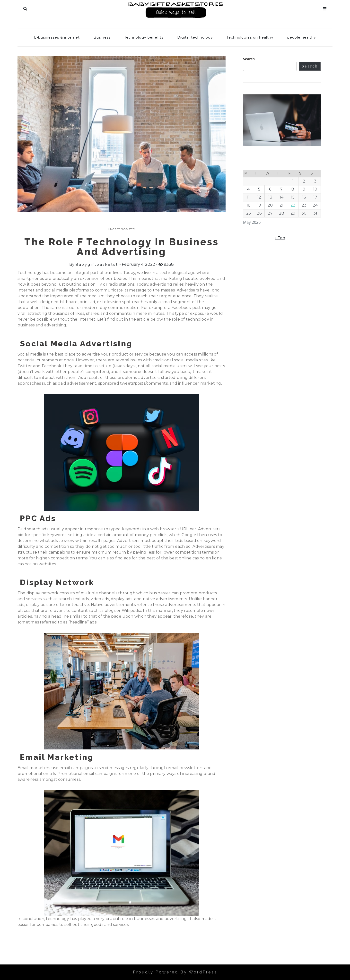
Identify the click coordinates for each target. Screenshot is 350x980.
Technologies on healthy (250, 37)
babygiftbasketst (97, 265)
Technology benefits (144, 37)
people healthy (302, 37)
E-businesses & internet (57, 37)
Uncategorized (122, 229)
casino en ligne (207, 558)
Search (25, 8)
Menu (325, 8)
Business (102, 37)
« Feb (280, 238)
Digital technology (195, 37)
